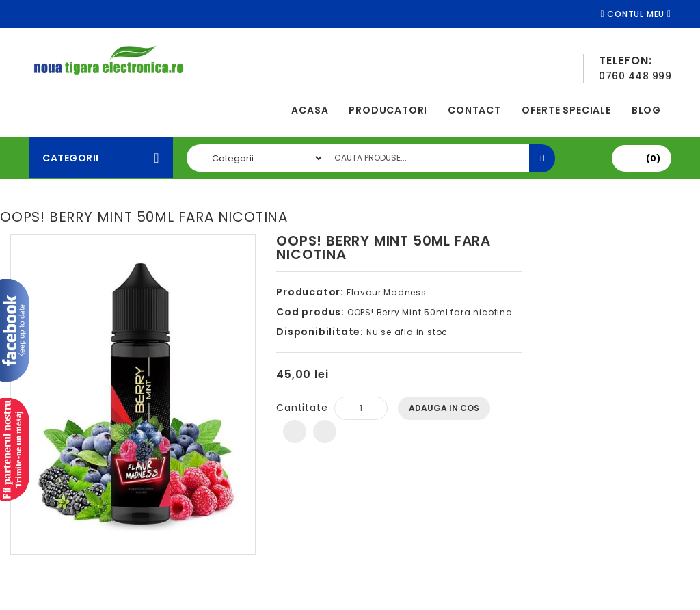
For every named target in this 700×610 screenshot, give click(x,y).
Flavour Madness (387, 292)
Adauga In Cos (444, 408)
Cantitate (302, 408)
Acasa (310, 110)
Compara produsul (325, 432)
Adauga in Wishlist (295, 432)
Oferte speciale (566, 110)
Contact (474, 110)
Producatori (388, 110)
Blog (646, 110)
